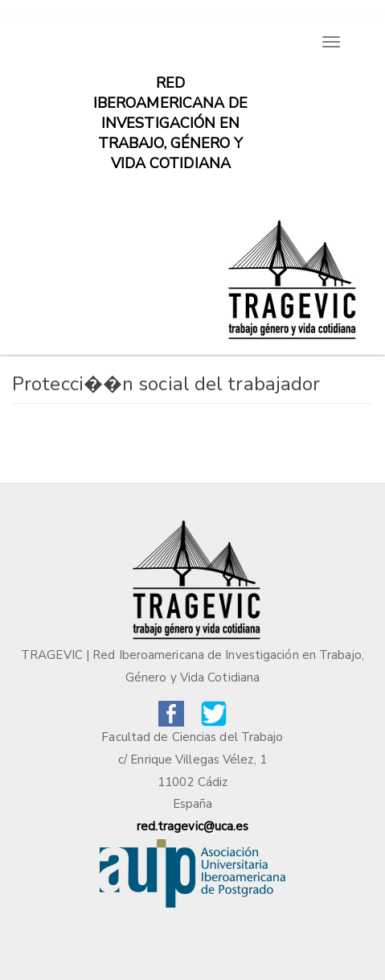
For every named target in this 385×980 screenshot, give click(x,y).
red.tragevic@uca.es (193, 826)
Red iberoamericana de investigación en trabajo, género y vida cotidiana (171, 91)
